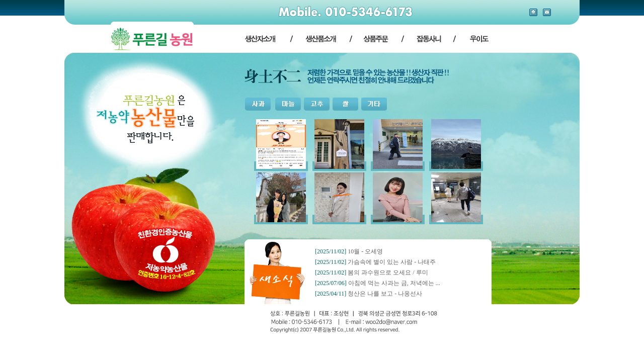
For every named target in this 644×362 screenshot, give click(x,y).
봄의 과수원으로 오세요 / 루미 (388, 273)
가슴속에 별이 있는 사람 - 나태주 (392, 262)
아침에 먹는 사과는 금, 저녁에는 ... (394, 283)
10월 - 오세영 (365, 251)
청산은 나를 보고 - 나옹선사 (385, 294)
